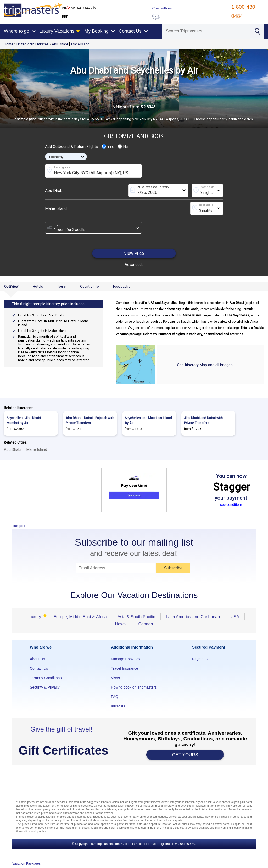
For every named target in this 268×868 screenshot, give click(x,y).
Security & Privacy (45, 687)
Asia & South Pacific (136, 617)
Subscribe (173, 568)
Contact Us (39, 668)
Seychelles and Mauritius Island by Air (148, 420)
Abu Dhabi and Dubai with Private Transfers (203, 420)
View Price (134, 253)
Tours (61, 286)
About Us (37, 659)
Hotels (38, 286)
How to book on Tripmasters (134, 687)
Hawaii (121, 624)
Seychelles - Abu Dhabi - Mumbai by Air (25, 420)
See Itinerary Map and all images (205, 365)
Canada (146, 624)
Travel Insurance (125, 668)
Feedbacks (122, 286)
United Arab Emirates (32, 44)
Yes (108, 146)
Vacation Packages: (27, 864)
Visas (115, 678)
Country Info (90, 286)
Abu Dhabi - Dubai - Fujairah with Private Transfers (90, 420)
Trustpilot (19, 526)
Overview (11, 286)
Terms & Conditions (46, 678)
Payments (200, 659)
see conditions (231, 505)
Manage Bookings (126, 659)
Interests (118, 706)
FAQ (115, 697)
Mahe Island (80, 44)
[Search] (206, 31)
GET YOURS (185, 755)
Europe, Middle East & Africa (80, 617)
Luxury (36, 617)
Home (9, 44)
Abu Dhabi (60, 44)
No (123, 146)
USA (235, 617)
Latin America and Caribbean (193, 617)
